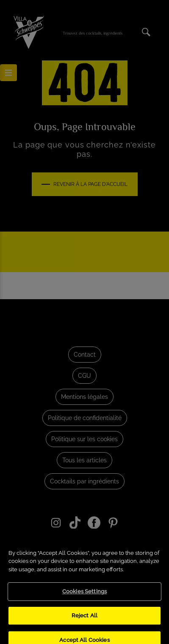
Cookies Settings (84, 599)
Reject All (84, 623)
